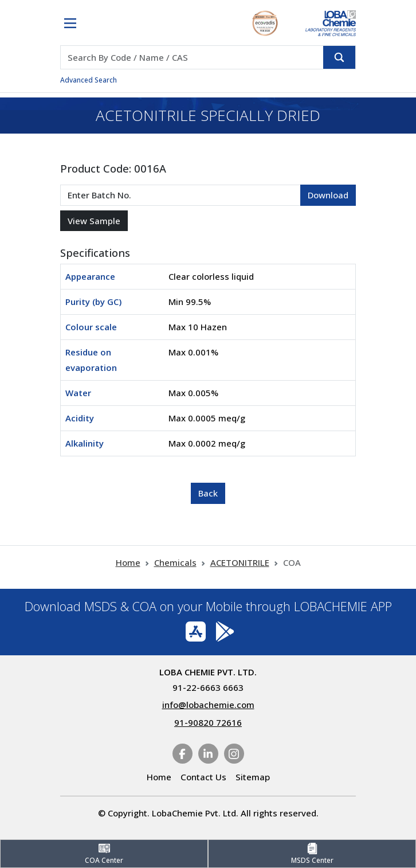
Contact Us (203, 777)
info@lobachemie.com (208, 705)
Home (128, 562)
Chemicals (175, 562)
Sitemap (253, 777)
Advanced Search (89, 80)
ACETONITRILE (240, 562)
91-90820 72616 (208, 722)
